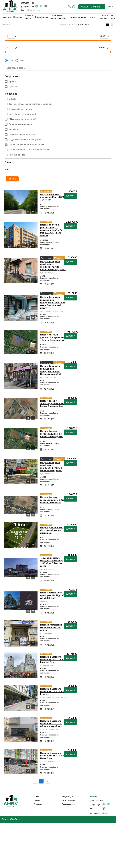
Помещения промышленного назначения (30, 150)
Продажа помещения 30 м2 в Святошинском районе (53, 627)
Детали (71, 196)
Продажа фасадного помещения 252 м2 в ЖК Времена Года (53, 660)
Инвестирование (78, 17)
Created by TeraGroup (11, 819)
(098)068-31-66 (28, 7)
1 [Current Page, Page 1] (41, 781)
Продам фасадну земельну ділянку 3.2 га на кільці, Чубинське (53, 500)
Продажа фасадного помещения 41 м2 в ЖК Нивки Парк (52, 756)
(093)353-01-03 (28, 3)
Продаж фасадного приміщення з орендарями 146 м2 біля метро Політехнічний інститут (53, 303)
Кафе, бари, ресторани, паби (23, 114)
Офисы (12, 99)
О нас (113, 17)
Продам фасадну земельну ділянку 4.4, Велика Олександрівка (52, 434)
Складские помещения (20, 124)
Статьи (37, 800)
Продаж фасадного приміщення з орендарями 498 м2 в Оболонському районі (51, 467)
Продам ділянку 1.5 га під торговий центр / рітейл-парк (52, 530)
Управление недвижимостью (59, 17)
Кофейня (13, 129)
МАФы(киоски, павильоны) (22, 119)
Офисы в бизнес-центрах (21, 109)
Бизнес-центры (29, 17)
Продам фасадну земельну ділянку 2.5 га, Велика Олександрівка (53, 404)
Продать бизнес (104, 17)
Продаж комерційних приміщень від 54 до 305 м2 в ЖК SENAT (53, 595)
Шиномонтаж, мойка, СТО (22, 134)
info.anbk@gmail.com (30, 10)
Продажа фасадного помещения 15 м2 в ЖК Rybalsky (52, 692)
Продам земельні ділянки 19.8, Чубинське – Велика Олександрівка (53, 337)
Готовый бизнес (17, 155)
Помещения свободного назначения (27, 145)
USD (22, 60)
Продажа (13, 87)
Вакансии (38, 804)
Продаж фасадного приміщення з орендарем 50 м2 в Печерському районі (51, 370)
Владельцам (42, 17)
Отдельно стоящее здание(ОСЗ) (25, 140)
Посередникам (68, 804)
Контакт (93, 17)
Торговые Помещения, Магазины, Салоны (30, 104)
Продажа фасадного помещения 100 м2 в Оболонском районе (51, 724)
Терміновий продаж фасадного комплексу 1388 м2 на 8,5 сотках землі (52, 562)
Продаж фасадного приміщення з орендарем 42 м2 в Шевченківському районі (53, 266)
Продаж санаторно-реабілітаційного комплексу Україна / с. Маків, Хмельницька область (52, 230)
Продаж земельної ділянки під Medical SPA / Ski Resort (53, 197)
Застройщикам (69, 800)
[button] (92, 7)
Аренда (13, 81)
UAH (11, 60)
